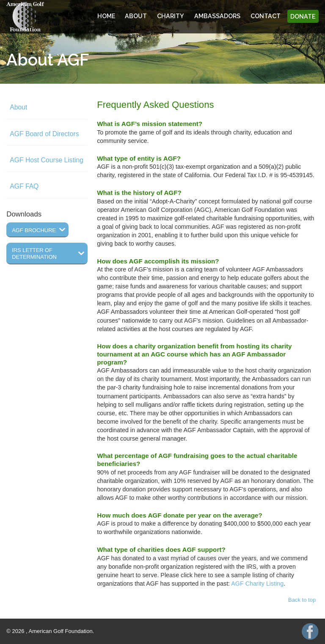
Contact (266, 16)
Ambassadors (217, 16)
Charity (171, 16)
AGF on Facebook (310, 631)
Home (106, 16)
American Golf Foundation (25, 17)
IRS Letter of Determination (34, 253)
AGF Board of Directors (44, 134)
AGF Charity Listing (257, 584)
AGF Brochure (34, 230)
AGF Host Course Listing (47, 160)
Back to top (302, 600)
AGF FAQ (24, 186)
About (136, 16)
